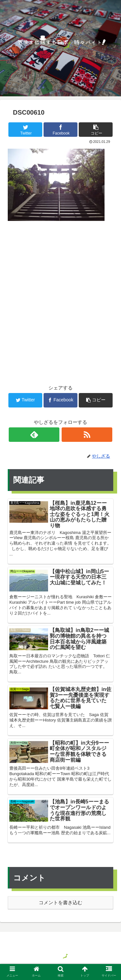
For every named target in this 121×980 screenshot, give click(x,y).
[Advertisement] (60, 292)
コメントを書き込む (60, 902)
